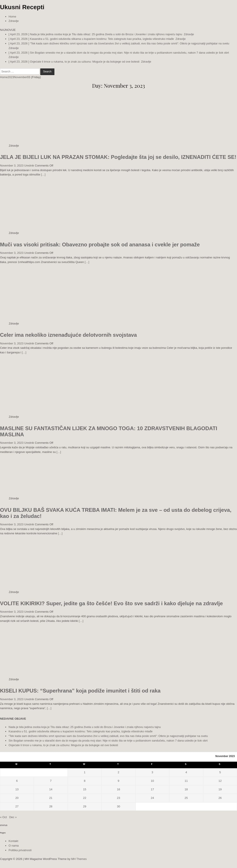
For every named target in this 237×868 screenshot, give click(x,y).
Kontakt (13, 841)
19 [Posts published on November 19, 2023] (220, 789)
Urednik (29, 166)
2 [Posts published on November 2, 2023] (118, 772)
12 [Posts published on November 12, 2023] (220, 781)
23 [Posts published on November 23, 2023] (118, 798)
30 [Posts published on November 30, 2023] (118, 806)
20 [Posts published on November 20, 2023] (17, 798)
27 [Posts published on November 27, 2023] (17, 806)
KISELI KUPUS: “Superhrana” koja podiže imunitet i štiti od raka (80, 691)
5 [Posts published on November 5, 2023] (220, 772)
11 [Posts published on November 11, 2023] (186, 781)
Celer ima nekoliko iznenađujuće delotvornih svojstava (68, 335)
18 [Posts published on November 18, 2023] (186, 789)
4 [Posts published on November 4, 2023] (186, 772)
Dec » (13, 817)
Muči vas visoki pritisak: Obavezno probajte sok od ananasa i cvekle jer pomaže (100, 245)
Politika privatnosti (20, 850)
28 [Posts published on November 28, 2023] (51, 806)
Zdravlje (14, 21)
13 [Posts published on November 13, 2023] (17, 789)
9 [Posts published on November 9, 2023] (118, 781)
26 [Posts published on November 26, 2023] (220, 798)
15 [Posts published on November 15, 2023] (85, 789)
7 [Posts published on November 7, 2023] (51, 781)
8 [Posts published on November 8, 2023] (85, 781)
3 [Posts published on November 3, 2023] (152, 772)
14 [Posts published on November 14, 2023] (51, 789)
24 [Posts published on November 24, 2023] (152, 798)
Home (12, 17)
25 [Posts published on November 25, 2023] (186, 798)
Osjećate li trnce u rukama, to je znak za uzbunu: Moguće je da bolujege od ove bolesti (63, 745)
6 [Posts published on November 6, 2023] (17, 781)
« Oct (3, 817)
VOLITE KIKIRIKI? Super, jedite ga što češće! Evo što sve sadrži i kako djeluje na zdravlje (111, 603)
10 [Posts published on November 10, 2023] (152, 781)
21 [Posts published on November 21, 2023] (51, 798)
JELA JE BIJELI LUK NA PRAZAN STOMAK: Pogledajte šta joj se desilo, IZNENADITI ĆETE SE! (118, 157)
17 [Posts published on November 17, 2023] (152, 789)
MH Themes (79, 859)
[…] (43, 174)
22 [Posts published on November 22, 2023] (85, 798)
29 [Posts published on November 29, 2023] (85, 806)
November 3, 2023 (12, 166)
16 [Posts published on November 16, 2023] (118, 789)
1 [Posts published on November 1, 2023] (85, 772)
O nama (14, 846)
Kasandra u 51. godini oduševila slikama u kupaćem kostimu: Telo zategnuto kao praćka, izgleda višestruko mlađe (81, 731)
